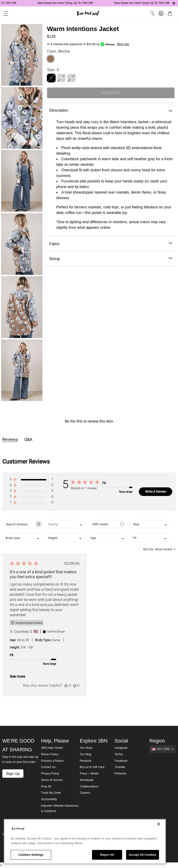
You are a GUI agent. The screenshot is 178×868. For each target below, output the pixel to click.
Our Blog (86, 754)
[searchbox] (18, 524)
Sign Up (13, 774)
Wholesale (87, 780)
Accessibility (49, 799)
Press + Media (89, 774)
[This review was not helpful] (75, 685)
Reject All (107, 855)
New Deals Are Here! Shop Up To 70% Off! (74, 3)
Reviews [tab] (10, 439)
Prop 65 (46, 787)
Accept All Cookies (143, 855)
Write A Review (156, 492)
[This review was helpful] (66, 685)
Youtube (120, 767)
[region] (85, 842)
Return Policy (50, 754)
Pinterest (120, 774)
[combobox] (65, 524)
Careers (85, 793)
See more (17, 676)
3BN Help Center (52, 748)
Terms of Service (52, 780)
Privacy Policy (50, 774)
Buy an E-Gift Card (92, 767)
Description (111, 110)
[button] (32, 480)
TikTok (119, 754)
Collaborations (89, 787)
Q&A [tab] (28, 439)
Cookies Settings (31, 855)
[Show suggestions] (162, 749)
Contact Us (48, 767)
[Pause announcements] (174, 3)
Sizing (111, 259)
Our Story (86, 748)
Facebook (121, 761)
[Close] (159, 824)
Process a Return (52, 761)
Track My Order (51, 793)
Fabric (111, 244)
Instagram (121, 748)
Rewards (86, 761)
